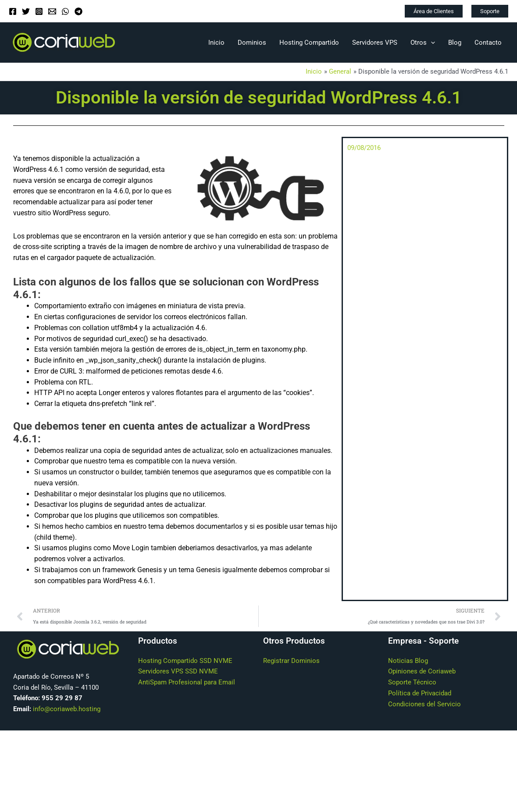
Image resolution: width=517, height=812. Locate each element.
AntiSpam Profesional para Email (187, 683)
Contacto (488, 43)
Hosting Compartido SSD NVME (185, 661)
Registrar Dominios (291, 661)
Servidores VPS (375, 43)
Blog (455, 43)
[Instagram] (39, 11)
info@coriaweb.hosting (67, 709)
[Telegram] (78, 11)
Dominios (252, 43)
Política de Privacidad (420, 694)
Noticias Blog (408, 661)
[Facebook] (13, 11)
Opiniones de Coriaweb (422, 672)
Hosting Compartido (309, 43)
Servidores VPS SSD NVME (178, 672)
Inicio (216, 43)
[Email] (52, 11)
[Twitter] (26, 11)
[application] (431, 43)
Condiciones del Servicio (424, 704)
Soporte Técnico (412, 683)
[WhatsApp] (65, 11)
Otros (423, 43)
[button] (434, 11)
